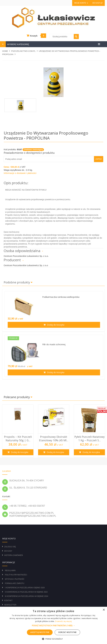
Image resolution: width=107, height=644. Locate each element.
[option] (18, 431)
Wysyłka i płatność (15, 579)
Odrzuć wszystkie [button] (67, 632)
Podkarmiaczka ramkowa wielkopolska (61, 297)
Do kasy (98, 3)
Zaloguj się (10, 547)
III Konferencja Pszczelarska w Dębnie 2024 (26, 596)
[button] (54, 626)
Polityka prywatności (16, 575)
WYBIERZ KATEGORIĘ (18, 44)
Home (5, 51)
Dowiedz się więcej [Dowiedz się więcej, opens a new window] (63, 621)
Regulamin (10, 571)
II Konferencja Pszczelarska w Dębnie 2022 (26, 592)
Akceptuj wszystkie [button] (40, 632)
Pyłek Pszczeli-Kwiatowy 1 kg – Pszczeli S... (89, 438)
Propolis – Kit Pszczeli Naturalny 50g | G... (18, 438)
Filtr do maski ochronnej (54, 344)
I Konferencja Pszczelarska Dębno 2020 (25, 588)
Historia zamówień (14, 555)
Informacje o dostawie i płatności (20, 173)
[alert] (54, 625)
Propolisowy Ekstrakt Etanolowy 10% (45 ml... (54, 438)
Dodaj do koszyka (55, 325)
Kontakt (8, 601)
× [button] (104, 610)
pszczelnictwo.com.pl (23, 51)
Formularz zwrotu (15, 583)
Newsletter (10, 605)
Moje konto (81, 3)
